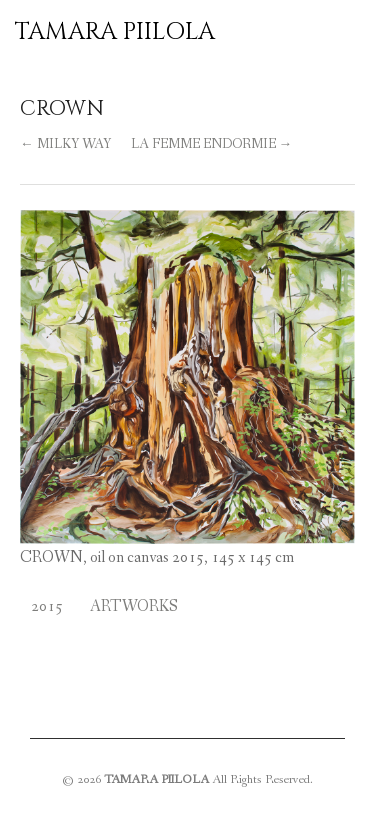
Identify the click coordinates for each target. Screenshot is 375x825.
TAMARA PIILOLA (115, 32)
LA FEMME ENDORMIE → (212, 144)
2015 (47, 606)
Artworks (134, 606)
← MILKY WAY (65, 144)
